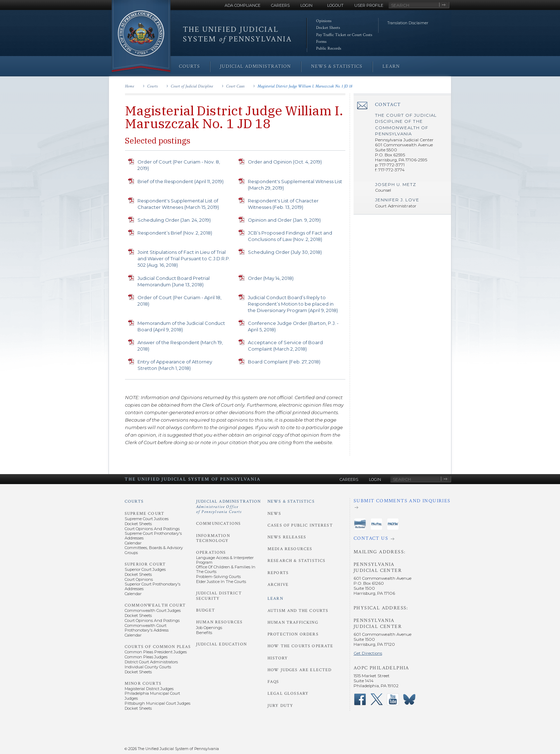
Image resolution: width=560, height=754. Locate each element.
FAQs (273, 682)
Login (306, 5)
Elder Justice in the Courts (221, 582)
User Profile (369, 5)
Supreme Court (144, 514)
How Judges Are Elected (299, 670)
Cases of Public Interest (300, 525)
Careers (280, 5)
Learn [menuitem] (391, 66)
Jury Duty (280, 706)
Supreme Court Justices (147, 519)
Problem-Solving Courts (218, 577)
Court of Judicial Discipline (192, 86)
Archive (278, 585)
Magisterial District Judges (149, 689)
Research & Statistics (296, 561)
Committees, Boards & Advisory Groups (154, 550)
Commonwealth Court (155, 605)
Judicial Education (221, 644)
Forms (321, 42)
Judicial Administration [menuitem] (256, 66)
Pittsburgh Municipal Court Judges (157, 703)
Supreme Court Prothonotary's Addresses (153, 536)
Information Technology (213, 538)
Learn (275, 599)
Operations (211, 552)
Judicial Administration (229, 507)
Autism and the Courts (298, 611)
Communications (218, 524)
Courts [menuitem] (189, 66)
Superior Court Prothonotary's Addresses (152, 586)
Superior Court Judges (145, 569)
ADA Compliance (242, 5)
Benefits (204, 633)
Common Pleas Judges (146, 657)
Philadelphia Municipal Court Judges (152, 696)
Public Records (329, 48)
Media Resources (290, 549)
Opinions (324, 21)
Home (129, 86)
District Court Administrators (151, 662)
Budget (206, 610)
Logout (335, 5)
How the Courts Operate (300, 646)
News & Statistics (291, 501)
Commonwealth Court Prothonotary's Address (147, 628)
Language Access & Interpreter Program (225, 560)
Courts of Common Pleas (158, 647)
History (278, 658)
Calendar (133, 543)
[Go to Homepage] (141, 37)
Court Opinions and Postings (152, 529)
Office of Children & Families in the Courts (226, 569)
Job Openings (209, 628)
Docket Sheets (328, 28)
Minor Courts (143, 683)
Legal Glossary (288, 693)
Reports (278, 573)
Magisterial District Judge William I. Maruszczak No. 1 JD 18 (305, 86)
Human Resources (219, 622)
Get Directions (368, 653)
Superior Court (145, 564)
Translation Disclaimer (408, 23)
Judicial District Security (219, 596)
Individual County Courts (148, 667)
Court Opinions (139, 579)
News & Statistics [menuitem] (337, 66)
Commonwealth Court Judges (153, 610)
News (274, 514)
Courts (152, 86)
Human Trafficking (293, 622)
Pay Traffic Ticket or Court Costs (344, 35)
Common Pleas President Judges (156, 652)
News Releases (287, 537)
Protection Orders (293, 634)
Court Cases (235, 86)
